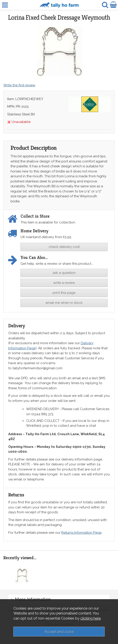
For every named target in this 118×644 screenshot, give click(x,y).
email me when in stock (64, 303)
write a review (64, 283)
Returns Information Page (81, 533)
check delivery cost (64, 247)
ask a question (64, 273)
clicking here (90, 618)
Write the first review (19, 85)
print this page (64, 293)
